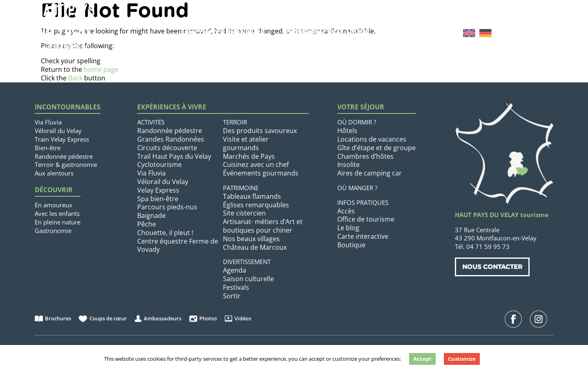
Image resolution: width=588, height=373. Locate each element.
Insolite (349, 164)
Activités (151, 122)
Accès (346, 211)
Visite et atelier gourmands (246, 143)
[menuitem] (469, 33)
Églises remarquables (256, 205)
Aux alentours (54, 173)
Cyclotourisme (159, 164)
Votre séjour (417, 33)
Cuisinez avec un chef (256, 164)
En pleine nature (58, 222)
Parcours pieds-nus (167, 207)
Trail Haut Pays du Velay (174, 156)
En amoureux (53, 205)
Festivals (236, 287)
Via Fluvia (48, 122)
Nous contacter (492, 267)
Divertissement (247, 262)
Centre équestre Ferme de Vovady (178, 245)
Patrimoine (241, 188)
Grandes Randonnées (171, 139)
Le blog (348, 228)
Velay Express (158, 190)
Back (75, 78)
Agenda (235, 270)
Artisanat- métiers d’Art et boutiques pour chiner (263, 226)
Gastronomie (53, 231)
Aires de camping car (370, 173)
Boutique (351, 245)
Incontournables (225, 33)
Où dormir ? (357, 122)
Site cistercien (244, 213)
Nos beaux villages (251, 239)
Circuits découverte (167, 148)
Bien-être (48, 148)
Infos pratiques (363, 202)
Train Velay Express (62, 139)
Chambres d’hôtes (365, 156)
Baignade (151, 215)
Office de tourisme (366, 219)
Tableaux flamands (252, 196)
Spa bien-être (158, 199)
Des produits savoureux (260, 131)
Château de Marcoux (255, 247)
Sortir (232, 296)
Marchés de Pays (249, 156)
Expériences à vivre (326, 33)
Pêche (147, 224)
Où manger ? (357, 188)
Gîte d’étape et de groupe (376, 148)
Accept (422, 359)
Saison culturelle (248, 279)
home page (101, 69)
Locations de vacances (372, 139)
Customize (462, 359)
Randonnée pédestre (64, 156)
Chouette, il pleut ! (165, 233)
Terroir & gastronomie (66, 164)
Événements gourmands (261, 173)
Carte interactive (363, 236)
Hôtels (347, 131)
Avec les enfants (57, 213)
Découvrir (54, 190)
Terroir (235, 122)
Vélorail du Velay (58, 131)
